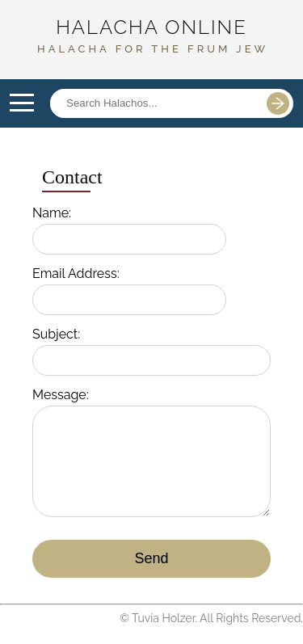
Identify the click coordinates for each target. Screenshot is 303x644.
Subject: (56, 334)
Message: (61, 395)
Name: (52, 213)
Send (151, 558)
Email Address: (76, 274)
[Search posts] (154, 103)
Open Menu (22, 103)
